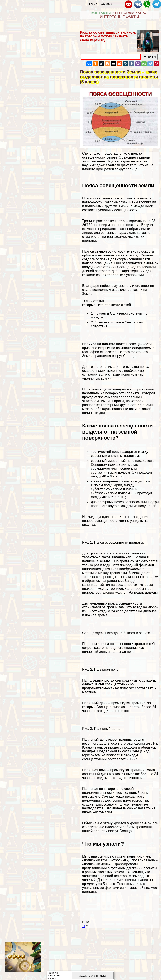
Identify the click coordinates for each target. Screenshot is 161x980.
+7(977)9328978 (101, 4)
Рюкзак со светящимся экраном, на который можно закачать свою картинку (108, 36)
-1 (84, 926)
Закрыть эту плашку (93, 976)
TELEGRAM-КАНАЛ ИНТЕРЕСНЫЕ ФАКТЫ (124, 15)
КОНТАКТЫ (101, 13)
